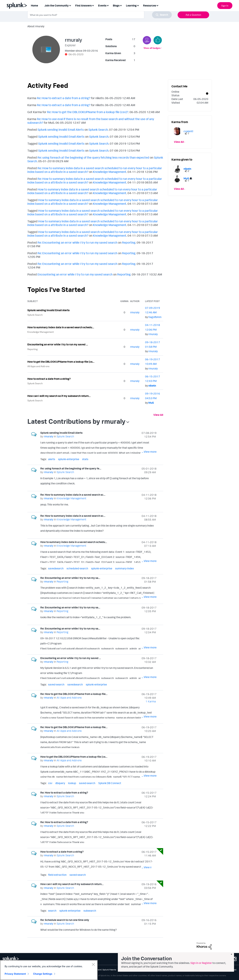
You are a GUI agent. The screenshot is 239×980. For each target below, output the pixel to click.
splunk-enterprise (69, 459)
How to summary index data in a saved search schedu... (61, 327)
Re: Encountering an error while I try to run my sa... (70, 578)
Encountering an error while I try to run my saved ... (58, 344)
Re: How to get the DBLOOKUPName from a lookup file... (74, 694)
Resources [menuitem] (150, 5)
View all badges (152, 48)
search (52, 911)
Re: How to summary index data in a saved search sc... (73, 495)
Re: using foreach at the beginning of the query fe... (71, 468)
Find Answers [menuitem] (83, 5)
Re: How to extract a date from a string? (64, 98)
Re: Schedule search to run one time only (65, 920)
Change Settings (43, 974)
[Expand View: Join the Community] (70, 5)
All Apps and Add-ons (38, 366)
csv (50, 783)
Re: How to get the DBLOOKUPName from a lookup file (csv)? (88, 112)
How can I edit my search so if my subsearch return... (59, 396)
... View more (149, 452)
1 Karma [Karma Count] (151, 701)
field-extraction (57, 875)
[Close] (93, 964)
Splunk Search (98, 130)
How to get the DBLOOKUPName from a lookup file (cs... (61, 362)
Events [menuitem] (102, 5)
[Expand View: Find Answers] (93, 5)
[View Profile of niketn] (152, 386)
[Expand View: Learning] (138, 5)
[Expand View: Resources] (157, 5)
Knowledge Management (110, 172)
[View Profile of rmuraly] (135, 312)
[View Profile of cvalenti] (188, 131)
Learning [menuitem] (131, 5)
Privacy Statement (15, 974)
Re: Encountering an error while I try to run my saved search (77, 242)
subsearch (90, 911)
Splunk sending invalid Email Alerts (61, 130)
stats (85, 459)
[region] (49, 970)
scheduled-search (77, 568)
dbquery (60, 783)
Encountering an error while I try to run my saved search (75, 274)
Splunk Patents (109, 970)
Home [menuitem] (34, 5)
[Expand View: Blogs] (121, 5)
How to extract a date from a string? (49, 379)
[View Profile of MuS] (151, 403)
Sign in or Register (201, 963)
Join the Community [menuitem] (57, 5)
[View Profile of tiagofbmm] (155, 317)
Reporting (129, 242)
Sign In (225, 6)
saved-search (56, 684)
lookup (72, 783)
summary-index (124, 568)
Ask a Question (193, 15)
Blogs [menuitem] (116, 5)
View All (158, 415)
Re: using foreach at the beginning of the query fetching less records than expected (93, 157)
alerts (52, 459)
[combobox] (100, 15)
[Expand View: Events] (108, 5)
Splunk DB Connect (110, 783)
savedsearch (56, 568)
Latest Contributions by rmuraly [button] (76, 421)
